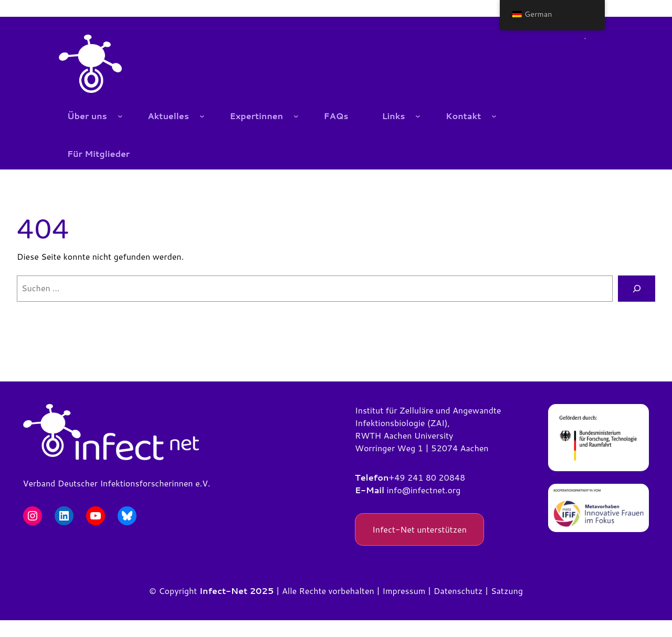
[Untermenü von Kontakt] (494, 116)
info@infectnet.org (424, 490)
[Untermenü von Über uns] (120, 116)
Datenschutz (458, 591)
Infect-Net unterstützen (419, 529)
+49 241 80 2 (416, 477)
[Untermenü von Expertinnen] (296, 116)
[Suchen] (637, 288)
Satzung (507, 591)
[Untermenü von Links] (418, 116)
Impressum (404, 591)
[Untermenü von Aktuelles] (202, 116)
